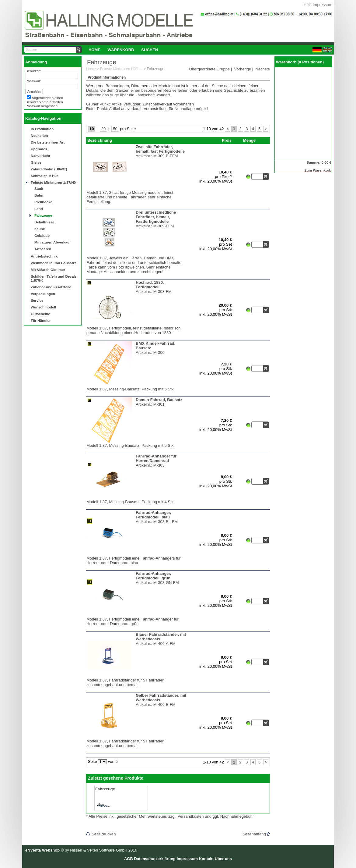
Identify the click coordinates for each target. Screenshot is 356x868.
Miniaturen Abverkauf (52, 242)
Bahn (39, 195)
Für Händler (41, 320)
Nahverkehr (40, 156)
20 (103, 129)
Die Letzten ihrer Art (48, 142)
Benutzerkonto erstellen (44, 102)
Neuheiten (39, 135)
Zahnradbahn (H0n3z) (49, 169)
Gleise (36, 162)
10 (92, 129)
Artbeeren (43, 249)
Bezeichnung (100, 140)
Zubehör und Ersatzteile (51, 287)
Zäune (40, 229)
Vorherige (243, 69)
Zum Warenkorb (318, 170)
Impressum (323, 5)
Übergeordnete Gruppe (209, 69)
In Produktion (42, 129)
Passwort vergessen (42, 106)
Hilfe (308, 5)
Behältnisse (44, 222)
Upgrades (39, 149)
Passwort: (33, 81)
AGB (129, 859)
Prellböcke (43, 202)
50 (115, 129)
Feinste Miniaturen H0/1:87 (121, 69)
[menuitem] (94, 50)
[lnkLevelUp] (99, 825)
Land (39, 209)
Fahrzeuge (43, 215)
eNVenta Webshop (42, 850)
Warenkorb (121, 50)
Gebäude (42, 235)
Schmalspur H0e (45, 176)
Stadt (39, 189)
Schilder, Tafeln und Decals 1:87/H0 (54, 278)
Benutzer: (33, 71)
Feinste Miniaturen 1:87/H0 (53, 182)
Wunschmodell (43, 307)
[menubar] (123, 50)
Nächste (263, 69)
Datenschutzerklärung (155, 859)
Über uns (223, 859)
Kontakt (206, 859)
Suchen (150, 50)
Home (94, 50)
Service (37, 300)
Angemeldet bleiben (47, 98)
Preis (227, 140)
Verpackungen (43, 294)
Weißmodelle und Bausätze (54, 263)
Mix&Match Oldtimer (48, 270)
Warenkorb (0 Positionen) (300, 62)
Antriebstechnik (44, 256)
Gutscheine (40, 314)
